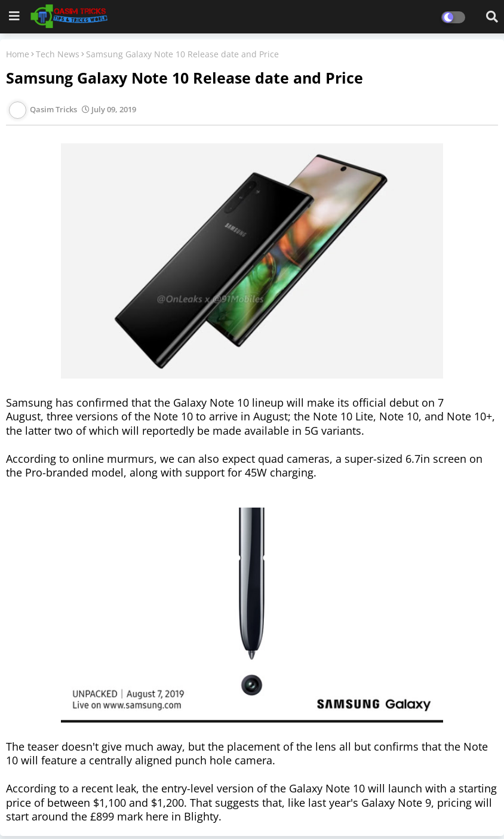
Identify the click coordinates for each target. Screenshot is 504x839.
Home (18, 54)
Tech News (58, 54)
